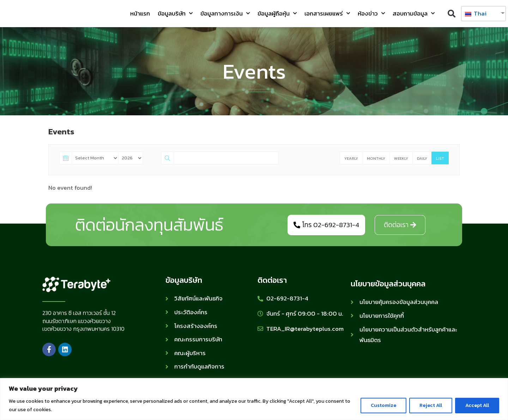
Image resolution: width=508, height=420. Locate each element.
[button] (451, 14)
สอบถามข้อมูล (414, 13)
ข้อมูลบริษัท (175, 13)
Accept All (477, 405)
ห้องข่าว (371, 13)
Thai (476, 13)
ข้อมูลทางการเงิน (225, 13)
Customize (383, 405)
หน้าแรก (140, 13)
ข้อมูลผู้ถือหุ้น (277, 13)
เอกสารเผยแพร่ (327, 13)
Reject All (431, 405)
